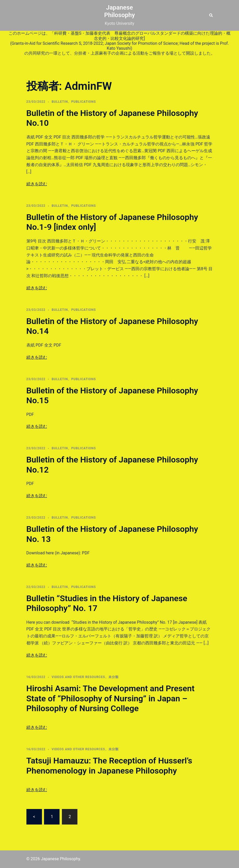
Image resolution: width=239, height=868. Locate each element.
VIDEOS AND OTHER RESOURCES (78, 677)
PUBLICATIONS (84, 102)
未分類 (114, 677)
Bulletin (60, 102)
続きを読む (37, 184)
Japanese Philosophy (120, 11)
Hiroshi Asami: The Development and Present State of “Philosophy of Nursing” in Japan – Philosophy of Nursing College (111, 698)
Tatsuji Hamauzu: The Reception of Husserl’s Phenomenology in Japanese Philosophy (109, 766)
